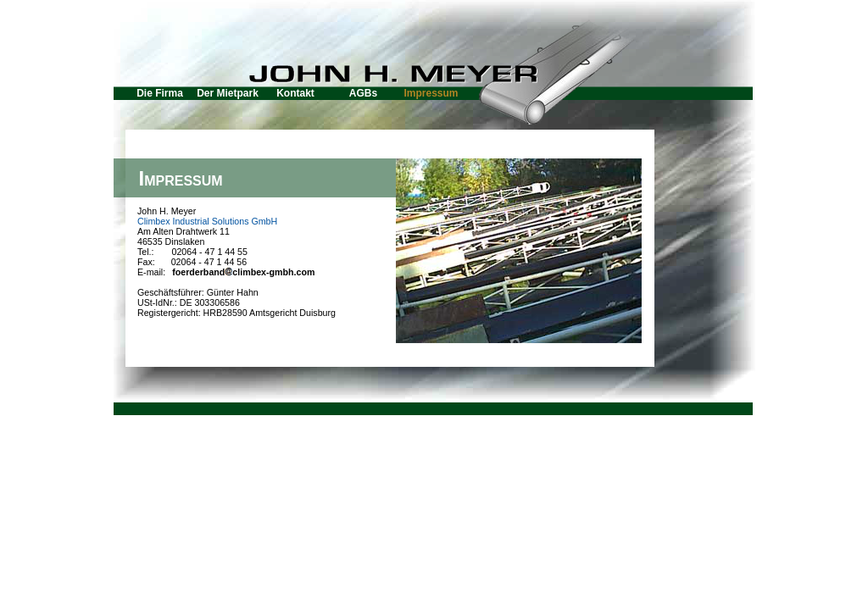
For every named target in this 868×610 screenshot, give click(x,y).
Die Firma (160, 93)
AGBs (363, 93)
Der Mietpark (228, 93)
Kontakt (295, 93)
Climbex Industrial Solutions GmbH (207, 221)
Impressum (431, 93)
